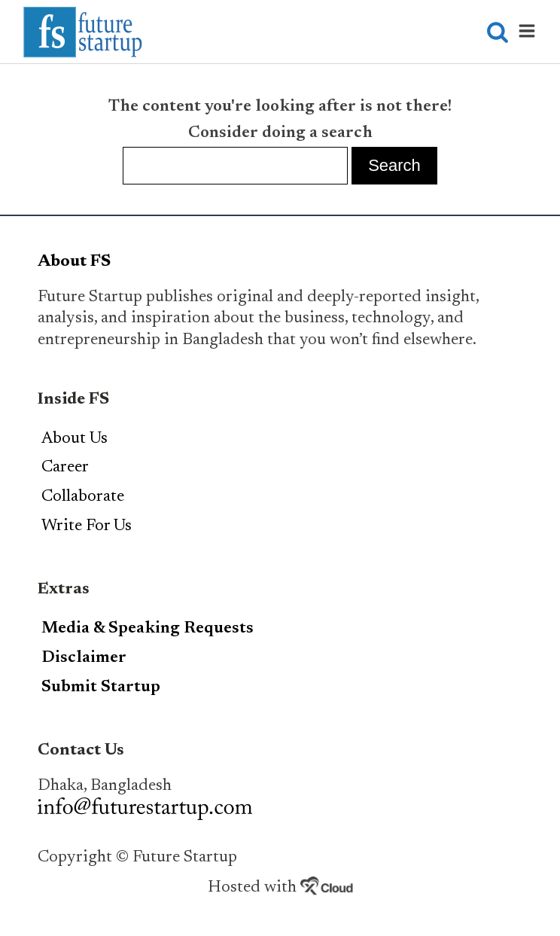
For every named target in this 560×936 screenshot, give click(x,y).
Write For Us (87, 526)
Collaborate (83, 497)
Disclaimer (84, 658)
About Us (75, 439)
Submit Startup (101, 688)
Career (65, 468)
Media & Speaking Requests (148, 629)
